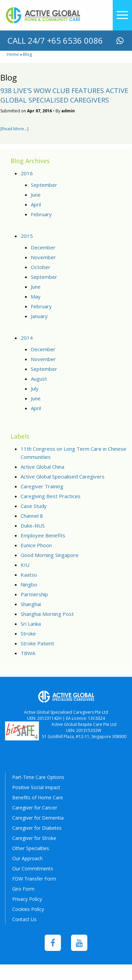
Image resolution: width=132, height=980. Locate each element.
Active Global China (42, 467)
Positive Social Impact (36, 787)
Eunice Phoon (36, 545)
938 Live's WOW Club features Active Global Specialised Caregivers (64, 95)
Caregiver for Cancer (35, 808)
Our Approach (27, 858)
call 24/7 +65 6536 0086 (55, 40)
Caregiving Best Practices (51, 496)
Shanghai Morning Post (47, 614)
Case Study (34, 506)
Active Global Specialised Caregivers (63, 476)
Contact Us (24, 919)
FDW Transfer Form (34, 879)
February (41, 214)
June (36, 195)
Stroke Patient (37, 643)
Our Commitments (33, 868)
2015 (27, 236)
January (39, 316)
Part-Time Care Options (38, 777)
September (44, 185)
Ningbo (29, 584)
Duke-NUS (33, 526)
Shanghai (31, 604)
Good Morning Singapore (50, 555)
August (39, 379)
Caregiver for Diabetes (37, 828)
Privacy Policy (27, 899)
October (41, 267)
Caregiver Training (42, 486)
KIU (25, 565)
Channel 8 (32, 516)
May (36, 296)
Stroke (28, 633)
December (43, 247)
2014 (27, 338)
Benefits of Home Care (38, 797)
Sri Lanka (31, 624)
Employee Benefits (43, 535)
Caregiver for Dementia (38, 818)
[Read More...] (14, 129)
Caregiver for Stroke (34, 838)
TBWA (28, 653)
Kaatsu (29, 575)
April (36, 204)
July (35, 388)
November (43, 257)
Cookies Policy (28, 909)
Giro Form (23, 889)
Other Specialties (31, 848)
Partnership (34, 594)
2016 (27, 173)
